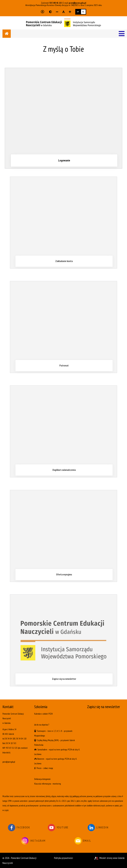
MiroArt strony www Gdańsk (109, 858)
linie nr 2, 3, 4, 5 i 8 (55, 731)
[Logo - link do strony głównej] (63, 23)
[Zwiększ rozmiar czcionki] (70, 12)
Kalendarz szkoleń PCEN (43, 714)
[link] (81, 12)
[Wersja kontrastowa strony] (50, 12)
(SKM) (56, 740)
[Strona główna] (7, 34)
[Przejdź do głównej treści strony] (42, 12)
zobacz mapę (48, 768)
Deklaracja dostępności (42, 779)
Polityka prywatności (63, 858)
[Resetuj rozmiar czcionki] (63, 12)
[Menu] (122, 34)
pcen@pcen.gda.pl (77, 3)
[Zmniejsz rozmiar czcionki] (57, 12)
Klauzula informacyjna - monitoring (48, 784)
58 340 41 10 (55, 3)
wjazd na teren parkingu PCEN (61, 750)
